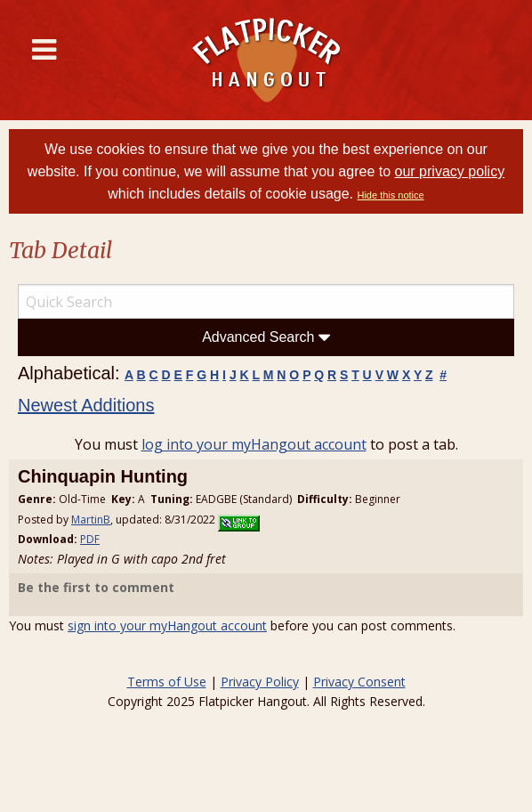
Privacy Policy (260, 682)
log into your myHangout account (254, 444)
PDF (90, 539)
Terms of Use (167, 682)
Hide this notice (390, 195)
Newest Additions (86, 405)
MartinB (91, 520)
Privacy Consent (359, 682)
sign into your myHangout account (167, 625)
